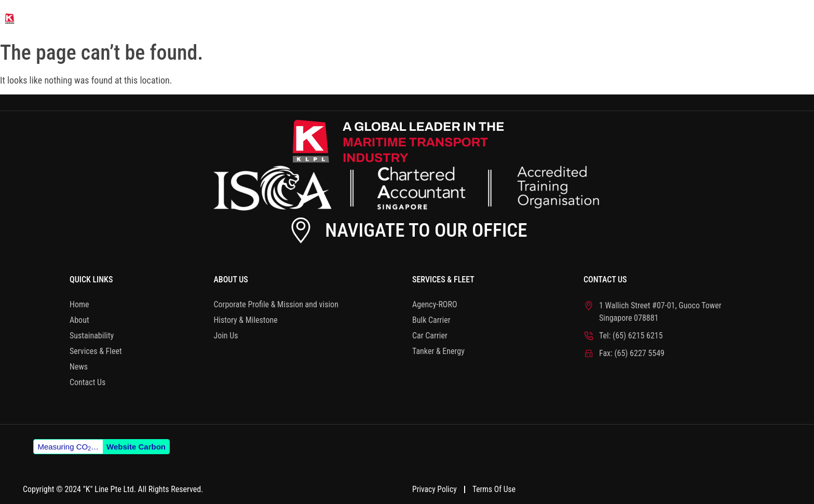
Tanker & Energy (438, 351)
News (710, 18)
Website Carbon (136, 447)
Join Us (226, 336)
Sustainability (521, 18)
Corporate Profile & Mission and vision (276, 304)
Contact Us (782, 18)
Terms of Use (497, 488)
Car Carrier (430, 336)
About (440, 18)
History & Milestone (245, 320)
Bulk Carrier (431, 320)
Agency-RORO (435, 304)
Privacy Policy (435, 488)
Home (381, 18)
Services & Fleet (627, 18)
